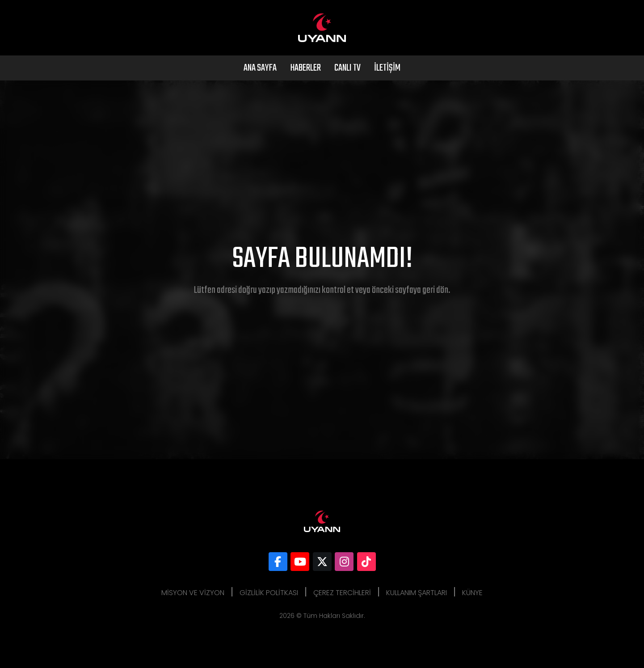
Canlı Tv (347, 68)
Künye (472, 593)
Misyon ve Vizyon (193, 593)
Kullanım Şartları (417, 593)
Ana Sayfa (260, 68)
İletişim (387, 68)
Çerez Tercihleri (342, 593)
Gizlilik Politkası (269, 593)
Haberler (305, 68)
